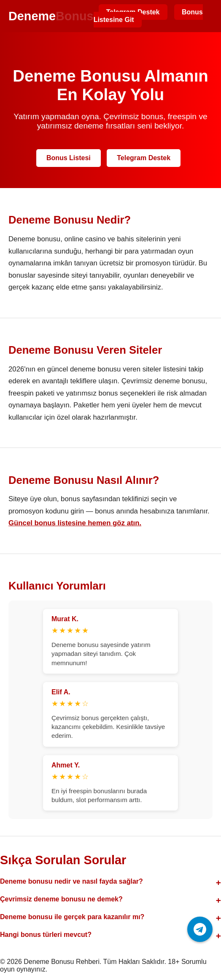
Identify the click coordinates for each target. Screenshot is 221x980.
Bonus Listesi (69, 158)
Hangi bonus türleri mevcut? (46, 935)
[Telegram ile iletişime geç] (200, 929)
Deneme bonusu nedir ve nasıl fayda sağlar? (71, 881)
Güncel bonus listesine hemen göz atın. (75, 523)
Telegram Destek (144, 158)
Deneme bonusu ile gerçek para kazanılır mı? (72, 917)
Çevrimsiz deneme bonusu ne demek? (61, 899)
